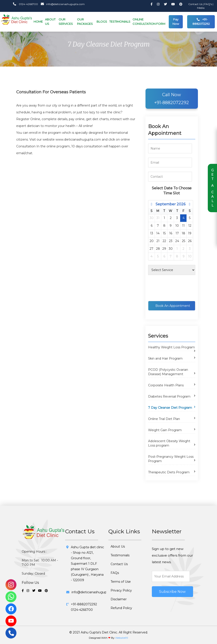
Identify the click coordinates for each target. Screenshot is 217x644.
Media (201, 8)
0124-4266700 (25, 4)
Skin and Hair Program (165, 358)
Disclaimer (119, 599)
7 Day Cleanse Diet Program (170, 408)
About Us (118, 546)
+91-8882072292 (201, 21)
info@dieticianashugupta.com (62, 4)
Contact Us (196, 4)
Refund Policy (121, 608)
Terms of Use (121, 582)
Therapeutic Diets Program (169, 472)
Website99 (122, 638)
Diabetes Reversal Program (169, 396)
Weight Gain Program (165, 430)
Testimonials (120, 555)
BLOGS (102, 22)
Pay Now (176, 22)
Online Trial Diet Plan (164, 419)
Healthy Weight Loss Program (171, 347)
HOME (38, 22)
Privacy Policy (121, 590)
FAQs (115, 573)
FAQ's (208, 4)
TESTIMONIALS (120, 22)
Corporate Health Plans (166, 385)
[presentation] (181, 288)
